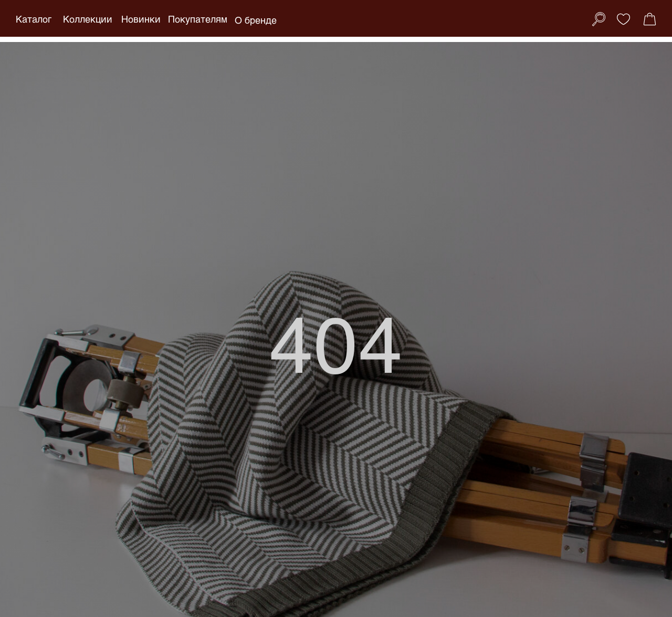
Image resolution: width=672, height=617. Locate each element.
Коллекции (88, 19)
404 (336, 342)
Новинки (141, 19)
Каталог (34, 19)
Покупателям (198, 19)
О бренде (256, 20)
